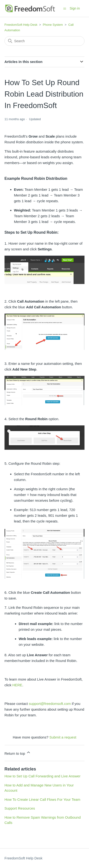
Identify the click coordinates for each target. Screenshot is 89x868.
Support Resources (20, 808)
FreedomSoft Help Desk (21, 25)
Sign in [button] (75, 8)
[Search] (45, 41)
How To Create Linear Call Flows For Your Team (42, 799)
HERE (17, 685)
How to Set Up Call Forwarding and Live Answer (42, 776)
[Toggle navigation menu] (65, 8)
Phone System (53, 25)
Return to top (18, 753)
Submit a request (63, 737)
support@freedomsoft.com (50, 704)
